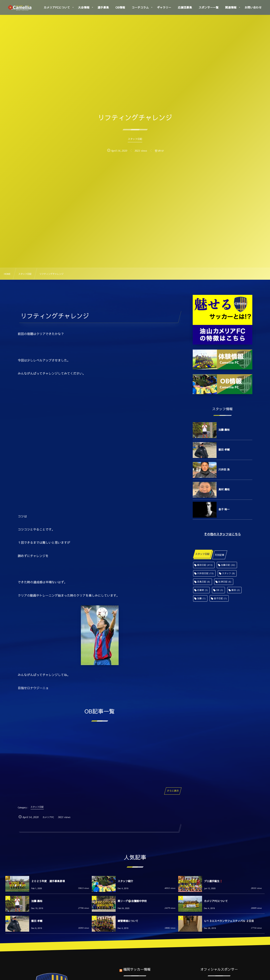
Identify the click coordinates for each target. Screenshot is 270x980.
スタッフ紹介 (125, 881)
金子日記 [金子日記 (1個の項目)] (220, 598)
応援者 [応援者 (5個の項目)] (203, 590)
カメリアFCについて (216, 901)
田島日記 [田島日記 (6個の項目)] (204, 582)
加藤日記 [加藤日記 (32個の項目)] (228, 565)
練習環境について (128, 921)
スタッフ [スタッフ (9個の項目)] (228, 573)
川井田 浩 (224, 470)
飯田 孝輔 (224, 450)
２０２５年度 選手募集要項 (48, 881)
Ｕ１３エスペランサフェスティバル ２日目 (229, 921)
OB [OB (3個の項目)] (220, 590)
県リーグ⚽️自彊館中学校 (132, 901)
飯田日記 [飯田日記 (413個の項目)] (205, 565)
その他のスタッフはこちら (222, 534)
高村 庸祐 (224, 489)
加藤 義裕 (224, 430)
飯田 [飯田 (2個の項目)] (236, 590)
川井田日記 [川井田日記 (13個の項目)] (206, 573)
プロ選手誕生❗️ (213, 881)
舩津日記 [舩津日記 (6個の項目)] (225, 582)
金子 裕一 (224, 509)
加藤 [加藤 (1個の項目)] (201, 598)
